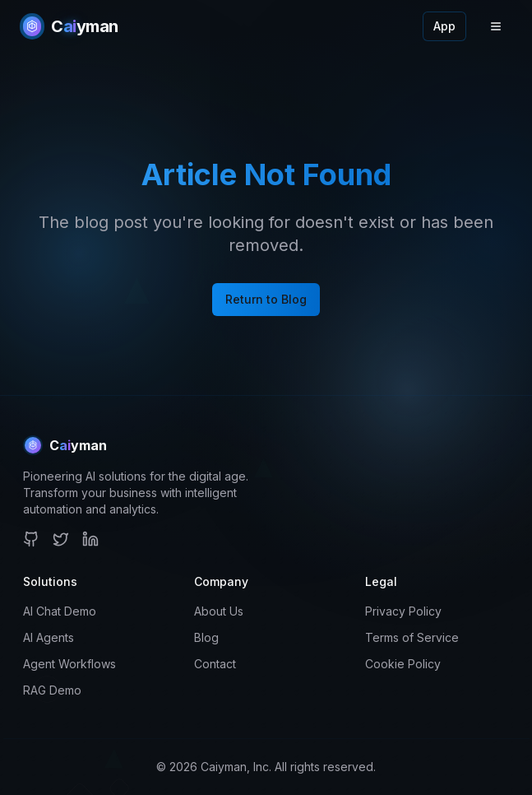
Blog (206, 637)
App (444, 26)
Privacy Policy (403, 611)
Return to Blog (266, 299)
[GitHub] (31, 539)
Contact (215, 664)
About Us (219, 611)
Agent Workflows (69, 664)
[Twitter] (61, 539)
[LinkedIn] (90, 539)
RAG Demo (52, 690)
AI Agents (49, 637)
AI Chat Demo (60, 611)
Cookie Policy (403, 664)
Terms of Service (412, 637)
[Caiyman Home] (69, 26)
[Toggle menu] (496, 26)
